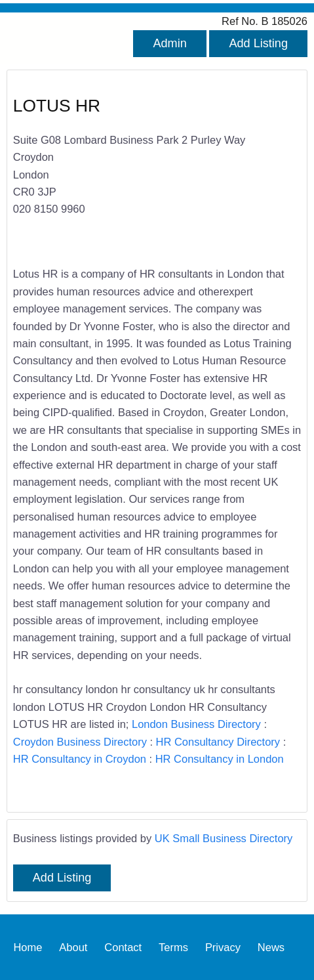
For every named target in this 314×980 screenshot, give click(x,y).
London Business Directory (196, 724)
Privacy (223, 947)
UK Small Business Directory (224, 838)
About (73, 947)
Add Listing (258, 43)
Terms (173, 947)
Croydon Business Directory (80, 742)
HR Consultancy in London (220, 759)
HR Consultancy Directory (218, 742)
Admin (169, 43)
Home (28, 947)
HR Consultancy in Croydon (80, 759)
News (271, 947)
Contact (123, 947)
